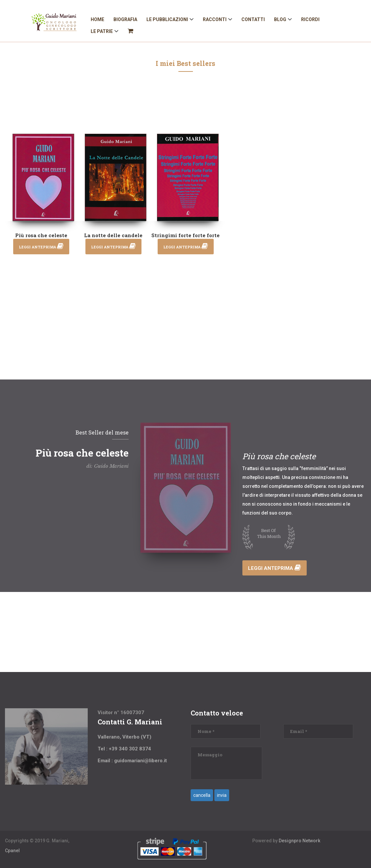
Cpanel (12, 851)
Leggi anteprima (275, 568)
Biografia (125, 19)
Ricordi (310, 19)
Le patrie (102, 31)
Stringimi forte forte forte (185, 235)
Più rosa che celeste (41, 235)
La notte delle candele (113, 235)
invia (222, 795)
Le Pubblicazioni (167, 19)
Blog (280, 19)
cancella (202, 795)
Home (97, 19)
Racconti (215, 19)
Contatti (253, 19)
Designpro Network (299, 841)
